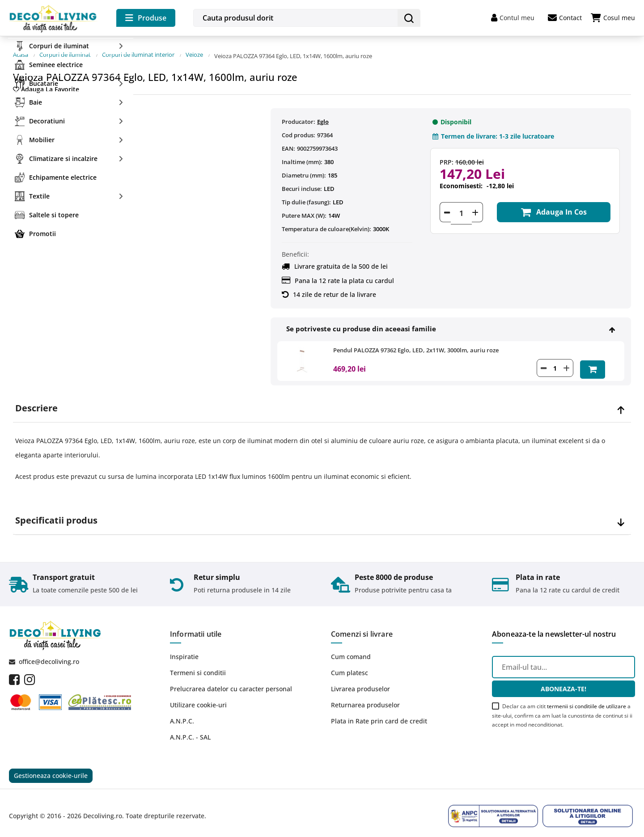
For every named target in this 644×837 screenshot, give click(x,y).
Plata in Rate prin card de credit (379, 713)
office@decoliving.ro (49, 653)
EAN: (288, 142)
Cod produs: (299, 129)
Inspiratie (184, 649)
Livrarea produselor (360, 681)
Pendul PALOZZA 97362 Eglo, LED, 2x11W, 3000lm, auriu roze (416, 344)
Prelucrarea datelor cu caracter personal (231, 681)
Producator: (299, 115)
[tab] (322, 401)
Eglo (323, 115)
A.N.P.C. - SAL (190, 729)
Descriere (36, 401)
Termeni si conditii (198, 665)
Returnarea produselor (365, 697)
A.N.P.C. (182, 713)
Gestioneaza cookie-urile (51, 769)
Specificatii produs (56, 513)
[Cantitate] (461, 207)
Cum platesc (350, 665)
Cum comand (351, 649)
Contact (565, 18)
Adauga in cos (551, 207)
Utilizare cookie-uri (198, 697)
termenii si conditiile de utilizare (587, 698)
